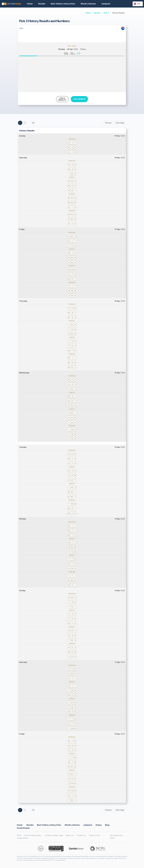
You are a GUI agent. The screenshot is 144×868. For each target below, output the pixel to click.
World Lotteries (88, 4)
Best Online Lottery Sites (63, 4)
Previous (108, 123)
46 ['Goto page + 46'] (33, 123)
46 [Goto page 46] (33, 810)
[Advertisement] (72, 74)
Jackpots (106, 4)
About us (70, 835)
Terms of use (94, 835)
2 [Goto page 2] (25, 123)
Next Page (120, 123)
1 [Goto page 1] (20, 123)
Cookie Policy (22, 838)
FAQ (19, 835)
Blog (107, 825)
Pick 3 (106, 13)
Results (97, 13)
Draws (99, 825)
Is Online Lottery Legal (54, 835)
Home (88, 13)
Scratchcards (23, 828)
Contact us (81, 835)
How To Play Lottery (33, 835)
